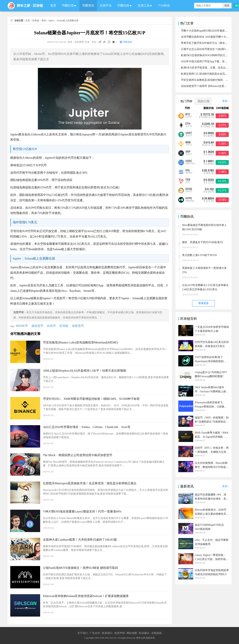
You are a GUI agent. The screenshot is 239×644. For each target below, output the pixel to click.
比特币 (51, 326)
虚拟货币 (37, 326)
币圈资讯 (88, 6)
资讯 (44, 21)
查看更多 (204, 303)
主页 (28, 21)
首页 (53, 6)
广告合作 (95, 633)
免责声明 (119, 633)
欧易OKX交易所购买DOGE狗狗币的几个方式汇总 (210, 55)
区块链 (38, 6)
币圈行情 (68, 6)
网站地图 (132, 633)
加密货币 (78, 326)
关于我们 (83, 633)
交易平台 (106, 6)
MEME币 (22, 326)
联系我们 (107, 633)
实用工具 (144, 6)
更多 (225, 101)
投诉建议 (144, 633)
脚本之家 (24, 6)
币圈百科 (123, 6)
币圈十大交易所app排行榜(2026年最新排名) (206, 31)
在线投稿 (156, 633)
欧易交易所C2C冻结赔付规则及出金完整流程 (207, 74)
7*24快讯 (164, 6)
